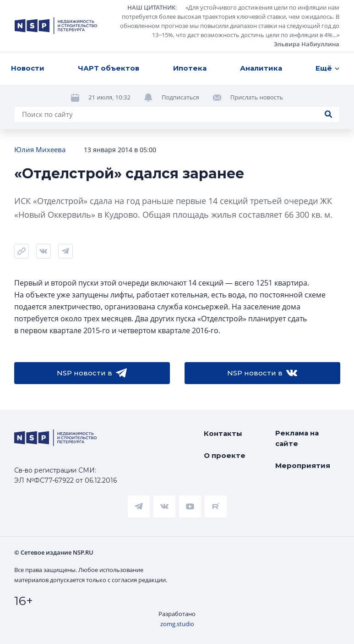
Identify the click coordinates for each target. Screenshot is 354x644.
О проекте (225, 455)
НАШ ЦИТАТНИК (151, 7)
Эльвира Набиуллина (307, 44)
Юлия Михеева (40, 149)
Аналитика (261, 68)
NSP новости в (92, 373)
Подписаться (180, 97)
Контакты (223, 433)
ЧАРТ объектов (109, 68)
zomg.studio (177, 624)
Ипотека (190, 68)
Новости (28, 68)
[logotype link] (56, 26)
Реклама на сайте (297, 438)
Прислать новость (257, 97)
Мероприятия (303, 465)
